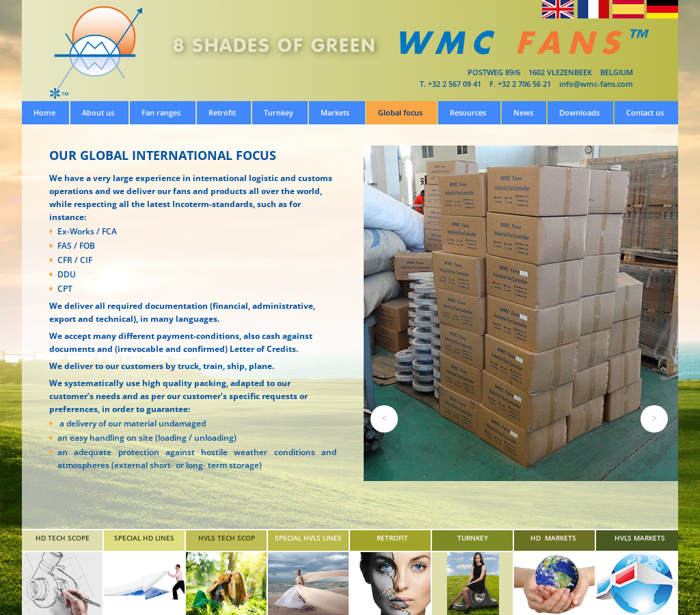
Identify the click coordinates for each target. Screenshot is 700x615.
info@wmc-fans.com (596, 84)
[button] (384, 419)
